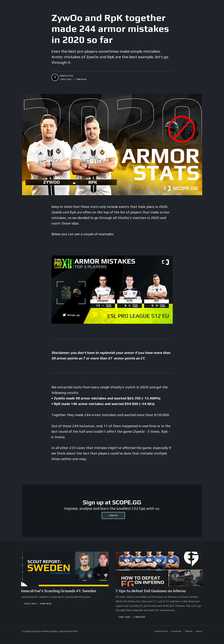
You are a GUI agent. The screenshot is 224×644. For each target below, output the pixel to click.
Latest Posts (161, 631)
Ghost (199, 631)
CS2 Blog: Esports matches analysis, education (46, 631)
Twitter (189, 631)
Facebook (176, 631)
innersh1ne (67, 76)
